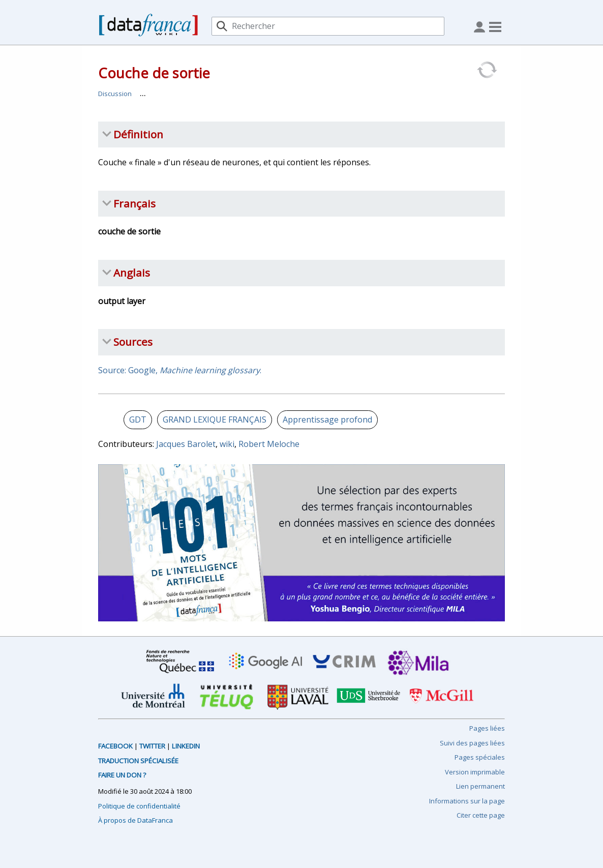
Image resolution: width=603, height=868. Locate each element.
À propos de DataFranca (135, 820)
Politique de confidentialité (139, 806)
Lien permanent (480, 786)
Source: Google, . (180, 370)
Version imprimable (475, 772)
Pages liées (487, 728)
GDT (138, 420)
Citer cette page (481, 815)
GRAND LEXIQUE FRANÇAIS (215, 420)
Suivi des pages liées (472, 743)
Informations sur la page (467, 801)
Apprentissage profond (327, 420)
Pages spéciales (480, 757)
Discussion (115, 94)
